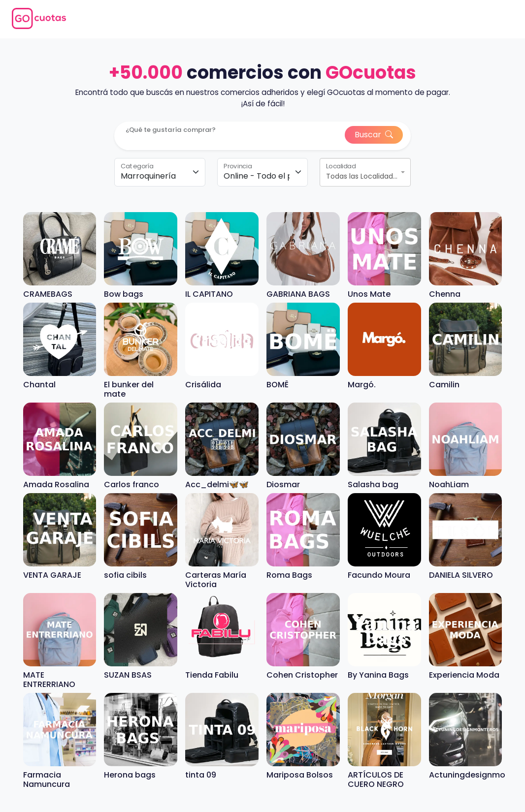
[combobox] (365, 172)
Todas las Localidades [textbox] (362, 176)
